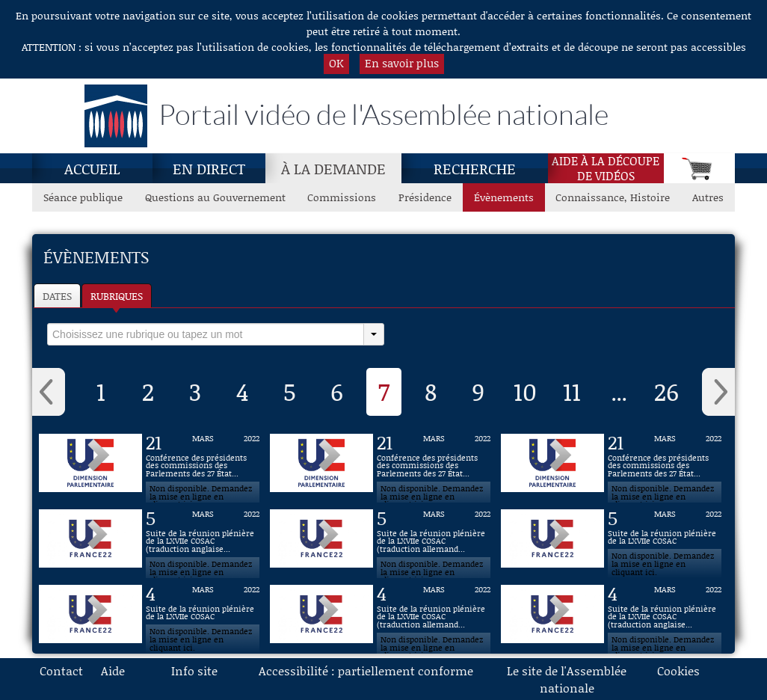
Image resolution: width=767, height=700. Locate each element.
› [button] (718, 392)
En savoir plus (402, 63)
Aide (113, 670)
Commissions (342, 197)
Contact (61, 670)
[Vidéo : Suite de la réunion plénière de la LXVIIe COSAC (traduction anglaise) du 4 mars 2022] (665, 614)
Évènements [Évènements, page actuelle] (504, 197)
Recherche (475, 168)
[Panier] (699, 168)
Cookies (678, 670)
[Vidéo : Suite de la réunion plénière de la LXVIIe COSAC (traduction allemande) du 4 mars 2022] (434, 614)
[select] (206, 334)
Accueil (92, 168)
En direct (209, 168)
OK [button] (336, 63)
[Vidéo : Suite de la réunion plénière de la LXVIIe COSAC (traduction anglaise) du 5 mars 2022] (203, 538)
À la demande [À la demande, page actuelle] (333, 168)
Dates (57, 296)
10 (525, 391)
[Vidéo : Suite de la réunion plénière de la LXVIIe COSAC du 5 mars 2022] (665, 538)
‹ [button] (49, 392)
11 (572, 391)
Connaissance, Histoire (613, 197)
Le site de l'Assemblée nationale (567, 679)
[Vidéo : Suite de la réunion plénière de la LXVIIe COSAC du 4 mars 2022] (203, 614)
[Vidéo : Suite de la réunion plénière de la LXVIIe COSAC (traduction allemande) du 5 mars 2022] (434, 538)
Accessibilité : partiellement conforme (366, 670)
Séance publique (83, 197)
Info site (194, 670)
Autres (708, 197)
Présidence (425, 197)
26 (666, 391)
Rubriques (117, 296)
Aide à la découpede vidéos (606, 168)
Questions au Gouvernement (215, 197)
